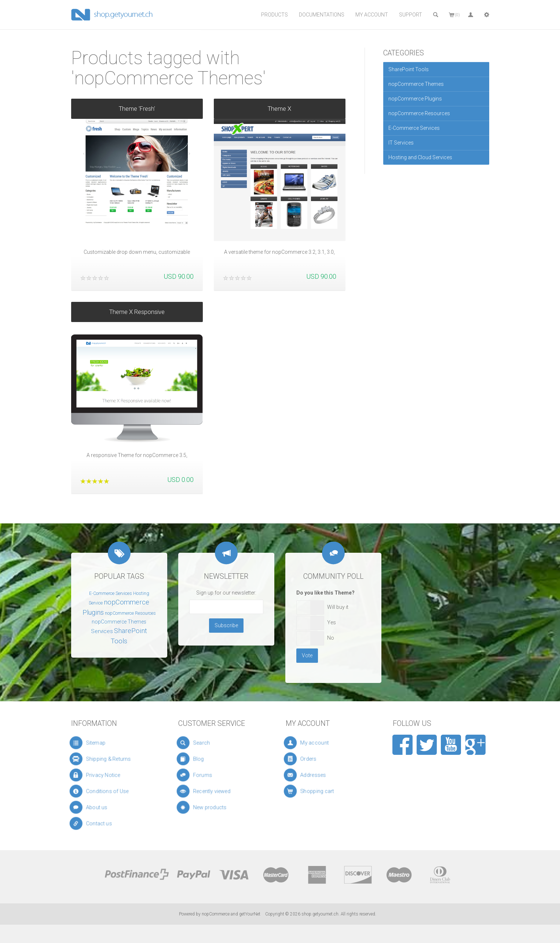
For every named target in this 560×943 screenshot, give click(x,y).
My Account (372, 15)
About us (100, 807)
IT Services (401, 143)
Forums (206, 775)
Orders (317, 759)
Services (102, 631)
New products (211, 807)
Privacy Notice (104, 775)
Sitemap (99, 743)
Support (411, 15)
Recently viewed (212, 791)
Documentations (322, 15)
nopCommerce (216, 914)
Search (205, 743)
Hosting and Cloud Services (420, 157)
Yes (332, 622)
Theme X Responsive (137, 303)
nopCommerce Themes (416, 84)
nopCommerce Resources (419, 113)
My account (320, 743)
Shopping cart (322, 791)
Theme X (279, 109)
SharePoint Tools (409, 69)
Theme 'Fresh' (137, 109)
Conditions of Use (107, 791)
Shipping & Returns (107, 759)
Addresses (320, 775)
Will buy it (338, 607)
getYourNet (250, 914)
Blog (203, 759)
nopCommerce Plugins (415, 99)
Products (274, 15)
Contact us (101, 823)
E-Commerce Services (414, 128)
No (331, 638)
